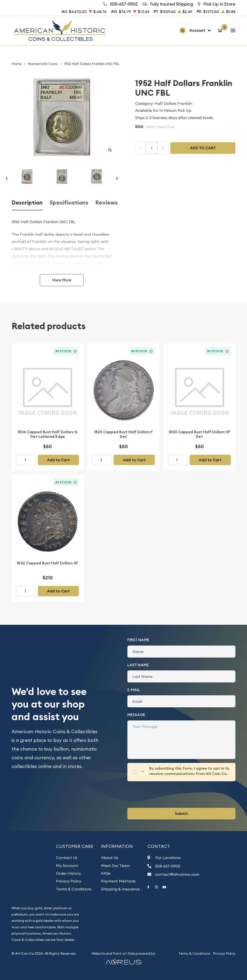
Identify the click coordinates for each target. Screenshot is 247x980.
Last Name (138, 665)
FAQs (106, 873)
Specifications (69, 203)
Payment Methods (118, 881)
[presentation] (164, 795)
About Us (110, 858)
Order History (69, 873)
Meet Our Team (115, 866)
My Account (67, 866)
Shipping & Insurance (120, 889)
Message (136, 715)
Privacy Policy (69, 881)
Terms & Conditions (74, 889)
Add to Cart (58, 460)
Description (27, 203)
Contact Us (67, 858)
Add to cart (203, 148)
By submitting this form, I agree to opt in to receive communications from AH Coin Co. (189, 771)
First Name (138, 640)
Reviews (106, 203)
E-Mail (134, 690)
